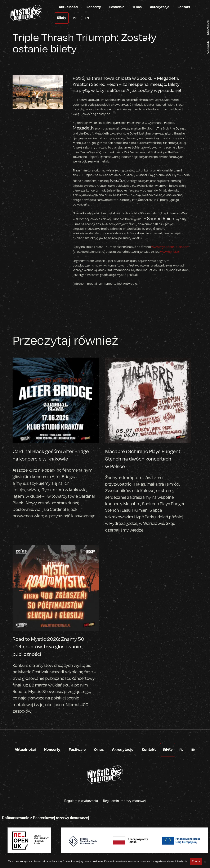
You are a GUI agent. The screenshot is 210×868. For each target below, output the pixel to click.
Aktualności (68, 7)
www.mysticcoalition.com (170, 247)
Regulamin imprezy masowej (124, 800)
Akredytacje (160, 7)
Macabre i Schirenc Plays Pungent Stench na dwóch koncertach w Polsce (143, 458)
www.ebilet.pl (170, 251)
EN (87, 18)
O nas (137, 7)
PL (75, 18)
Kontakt (184, 7)
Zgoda (196, 861)
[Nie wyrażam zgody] (205, 862)
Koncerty (94, 7)
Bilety (62, 17)
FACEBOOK (207, 48)
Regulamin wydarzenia (81, 800)
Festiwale (117, 7)
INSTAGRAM (207, 27)
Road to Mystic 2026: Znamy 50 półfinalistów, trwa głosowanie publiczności (48, 646)
